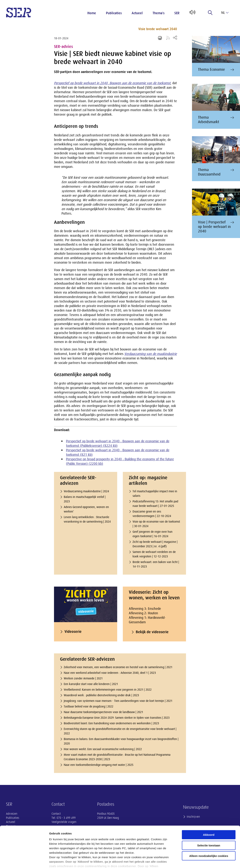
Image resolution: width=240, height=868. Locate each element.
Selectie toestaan (209, 821)
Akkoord (209, 810)
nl (225, 13)
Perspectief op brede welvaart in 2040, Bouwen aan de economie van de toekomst (112, 83)
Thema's (159, 13)
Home (92, 13)
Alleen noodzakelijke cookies (209, 831)
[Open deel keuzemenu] (175, 38)
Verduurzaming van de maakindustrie (151, 354)
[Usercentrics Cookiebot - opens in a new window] (24, 861)
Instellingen (202, 861)
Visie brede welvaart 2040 (158, 29)
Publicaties (114, 13)
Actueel (137, 13)
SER (177, 13)
